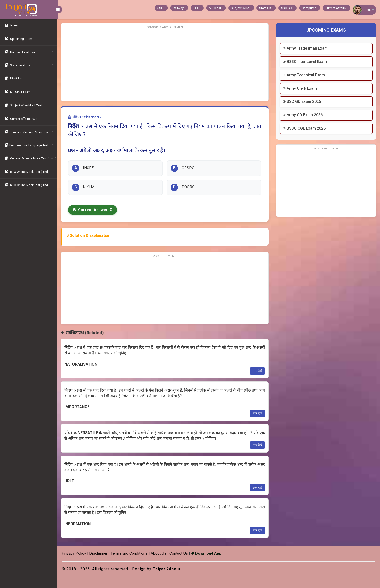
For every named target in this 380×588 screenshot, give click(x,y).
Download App (208, 553)
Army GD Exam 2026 (304, 115)
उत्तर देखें (258, 371)
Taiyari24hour (168, 569)
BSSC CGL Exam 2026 (305, 128)
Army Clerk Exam (301, 88)
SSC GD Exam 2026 (303, 101)
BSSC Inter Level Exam (306, 62)
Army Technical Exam (305, 75)
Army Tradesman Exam (306, 48)
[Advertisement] (166, 64)
